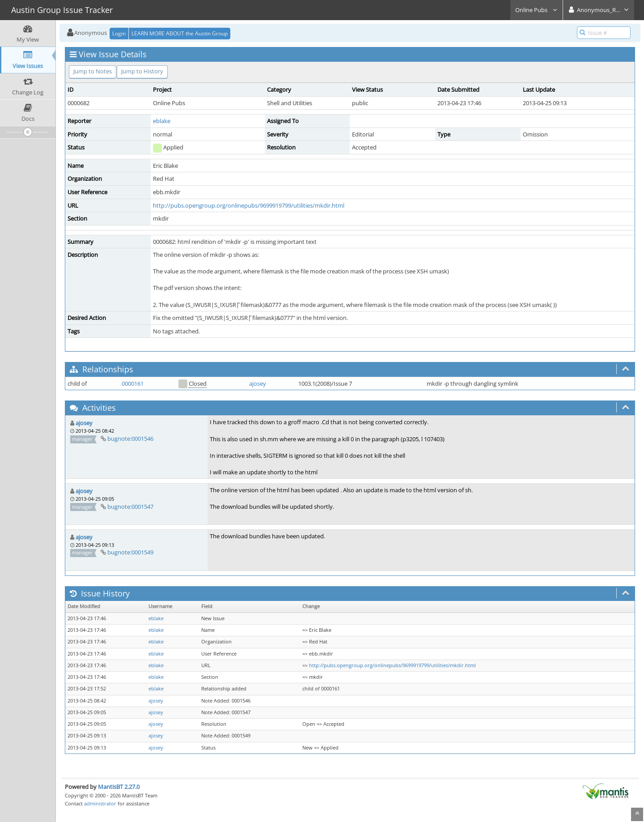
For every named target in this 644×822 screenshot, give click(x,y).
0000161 (133, 383)
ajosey (258, 383)
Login (119, 33)
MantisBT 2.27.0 (119, 787)
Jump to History (142, 71)
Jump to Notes (93, 71)
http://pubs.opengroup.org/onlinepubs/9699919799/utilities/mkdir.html (249, 205)
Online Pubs (536, 10)
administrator (100, 803)
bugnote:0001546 (130, 439)
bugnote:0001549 (130, 552)
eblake (162, 121)
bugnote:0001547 (130, 507)
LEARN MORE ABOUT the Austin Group (180, 33)
